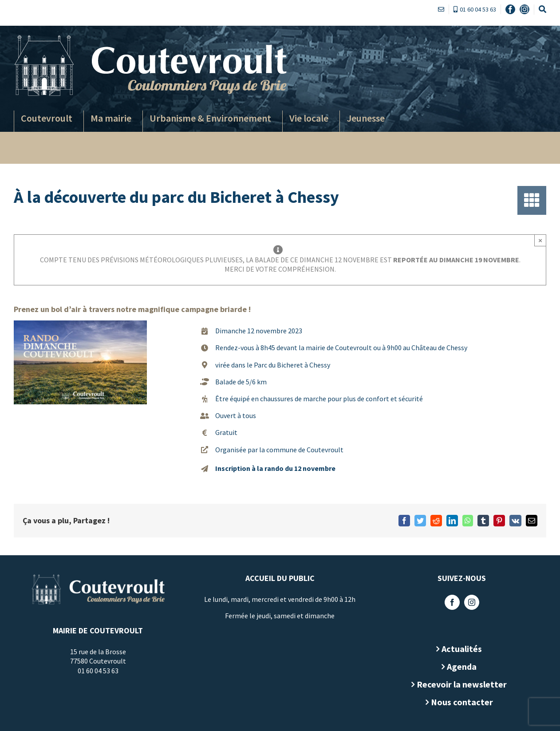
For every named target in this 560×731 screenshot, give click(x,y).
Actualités (459, 649)
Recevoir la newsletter (459, 684)
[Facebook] (449, 602)
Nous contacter (459, 702)
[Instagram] (469, 602)
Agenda (459, 666)
